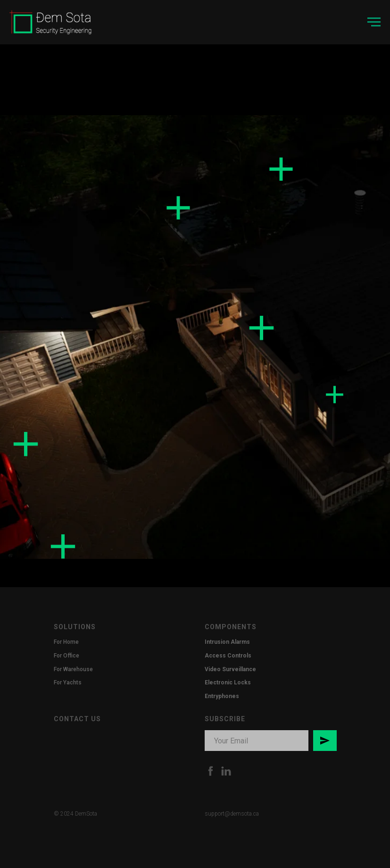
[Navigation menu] (374, 22)
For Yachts (68, 683)
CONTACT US (77, 719)
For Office (66, 656)
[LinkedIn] (226, 771)
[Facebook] (211, 771)
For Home (66, 642)
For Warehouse (73, 669)
